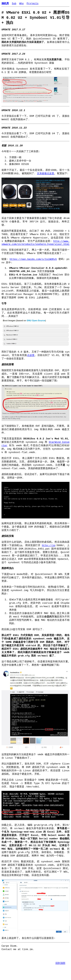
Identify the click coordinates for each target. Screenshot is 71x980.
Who (21, 3)
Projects (33, 3)
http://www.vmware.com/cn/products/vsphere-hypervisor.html (35, 250)
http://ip (48, 562)
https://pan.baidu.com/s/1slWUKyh (33, 268)
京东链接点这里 (46, 180)
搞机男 (5, 3)
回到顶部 (60, 963)
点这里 (31, 367)
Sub (14, 3)
